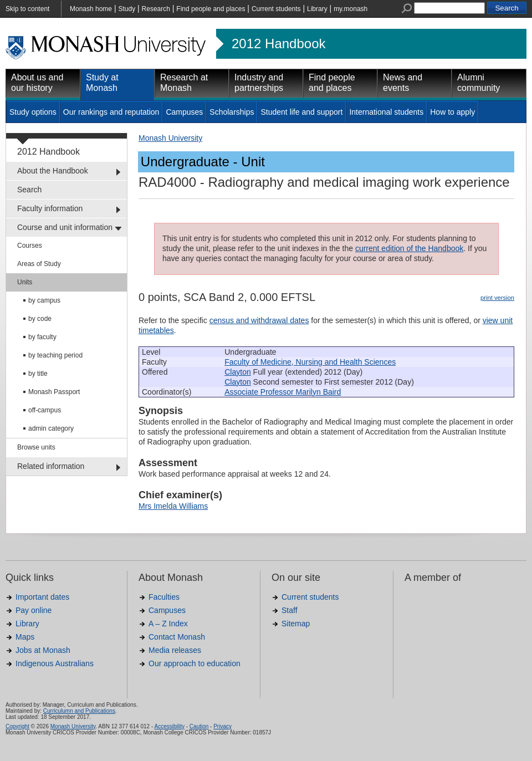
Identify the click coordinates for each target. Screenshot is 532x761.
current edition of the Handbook (409, 248)
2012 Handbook (278, 44)
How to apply (452, 112)
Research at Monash (184, 83)
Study (127, 9)
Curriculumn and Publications (79, 711)
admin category (51, 428)
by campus (44, 300)
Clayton (237, 372)
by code (40, 319)
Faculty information (50, 208)
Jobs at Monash (43, 650)
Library (317, 9)
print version (497, 298)
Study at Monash (102, 83)
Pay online (34, 610)
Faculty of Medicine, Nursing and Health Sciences (310, 362)
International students (386, 112)
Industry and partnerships (259, 83)
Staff (290, 610)
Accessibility (169, 726)
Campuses (184, 112)
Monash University (170, 138)
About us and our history (37, 83)
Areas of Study (39, 264)
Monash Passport (54, 392)
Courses (30, 246)
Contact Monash (177, 637)
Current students (276, 9)
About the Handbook (53, 171)
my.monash (351, 9)
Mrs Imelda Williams (173, 506)
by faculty (42, 337)
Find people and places (211, 9)
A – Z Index (168, 624)
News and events (403, 83)
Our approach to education (195, 663)
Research (156, 9)
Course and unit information (65, 227)
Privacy (222, 726)
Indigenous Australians (55, 663)
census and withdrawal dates (259, 320)
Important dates (42, 597)
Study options (33, 112)
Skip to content (27, 9)
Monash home (91, 9)
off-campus (45, 410)
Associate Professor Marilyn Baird (283, 392)
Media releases (175, 650)
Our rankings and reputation (111, 112)
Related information (51, 466)
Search (29, 190)
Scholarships (232, 112)
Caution (199, 726)
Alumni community (479, 83)
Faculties (164, 597)
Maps (25, 637)
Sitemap (296, 624)
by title (38, 374)
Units (25, 282)
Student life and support (301, 112)
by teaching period (55, 355)
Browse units (36, 447)
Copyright (17, 726)
